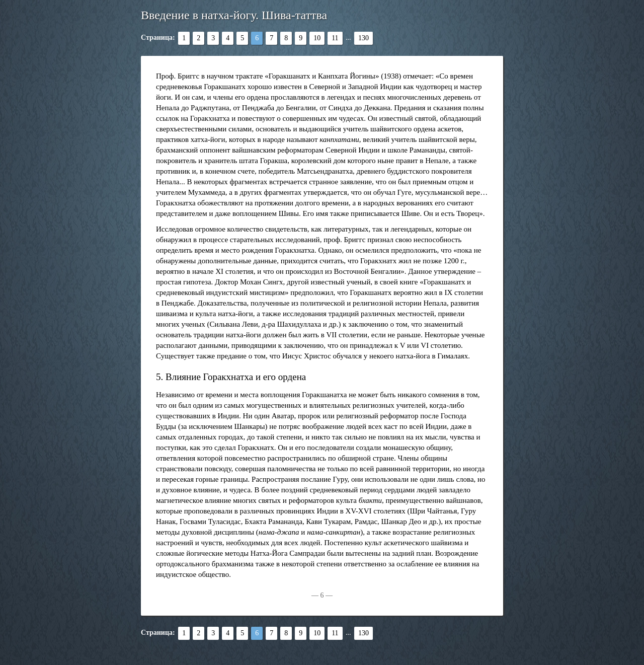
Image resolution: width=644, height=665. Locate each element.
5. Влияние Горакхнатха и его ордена (231, 377)
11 (335, 38)
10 (317, 38)
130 (364, 38)
